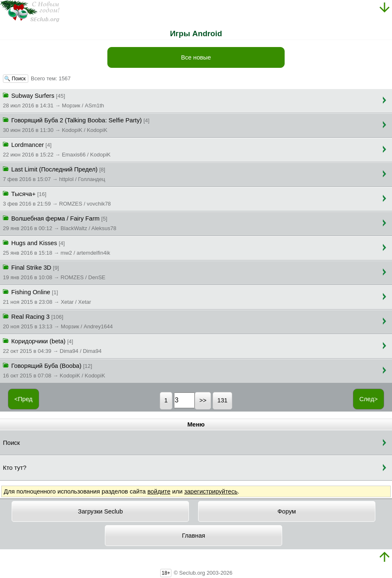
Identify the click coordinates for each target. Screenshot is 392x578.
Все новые (196, 57)
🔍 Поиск (16, 79)
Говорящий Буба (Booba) (54, 370)
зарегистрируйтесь (211, 491)
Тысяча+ (57, 198)
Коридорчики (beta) (52, 345)
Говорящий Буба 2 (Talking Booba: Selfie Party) (76, 124)
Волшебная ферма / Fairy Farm (60, 223)
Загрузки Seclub (100, 511)
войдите (159, 491)
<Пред (23, 399)
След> (368, 399)
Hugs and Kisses (57, 247)
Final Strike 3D (54, 272)
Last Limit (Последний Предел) (54, 174)
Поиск (11, 443)
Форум (287, 511)
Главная (194, 536)
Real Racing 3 (58, 321)
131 (222, 400)
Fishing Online (47, 296)
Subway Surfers (53, 100)
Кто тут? (15, 468)
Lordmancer (57, 149)
